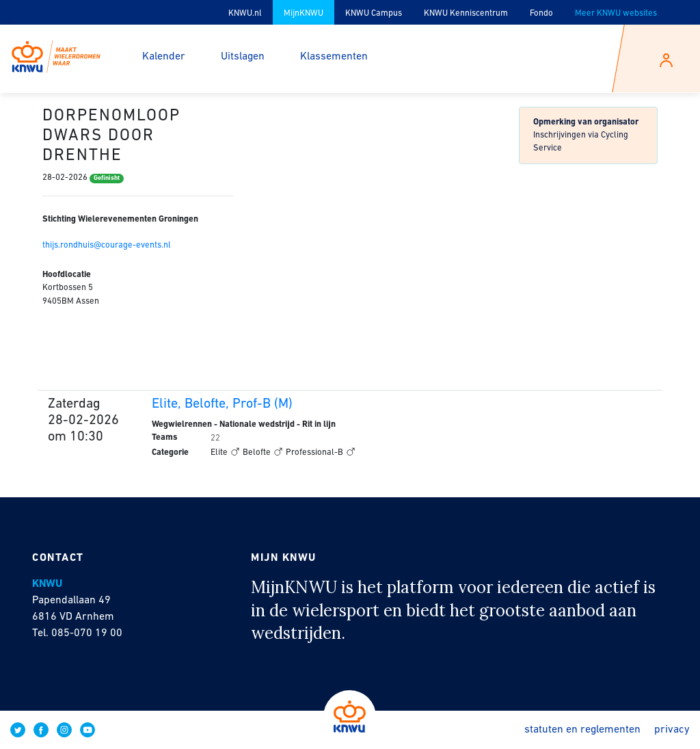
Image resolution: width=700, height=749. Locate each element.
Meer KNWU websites (616, 13)
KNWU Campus (374, 13)
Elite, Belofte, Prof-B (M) (222, 404)
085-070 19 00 (87, 633)
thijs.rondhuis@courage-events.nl (107, 245)
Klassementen (334, 57)
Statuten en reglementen (582, 730)
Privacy (672, 730)
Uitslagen (243, 57)
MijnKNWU (304, 13)
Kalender (164, 57)
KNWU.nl (245, 13)
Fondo (541, 13)
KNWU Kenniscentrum (466, 13)
